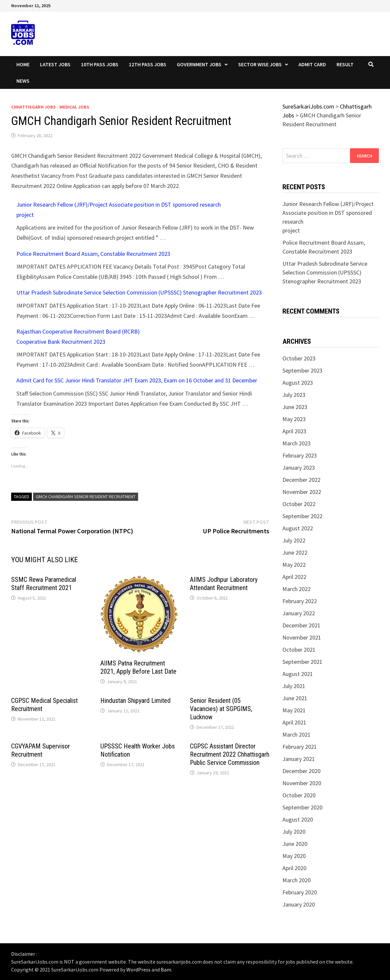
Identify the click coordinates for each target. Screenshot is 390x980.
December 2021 (301, 625)
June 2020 (295, 844)
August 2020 (298, 819)
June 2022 (295, 552)
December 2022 (301, 480)
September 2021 (302, 662)
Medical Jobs (74, 107)
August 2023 (298, 383)
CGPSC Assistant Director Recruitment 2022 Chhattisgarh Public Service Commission (230, 754)
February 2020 (300, 892)
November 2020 (302, 783)
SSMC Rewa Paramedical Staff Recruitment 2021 (44, 584)
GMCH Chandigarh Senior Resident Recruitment (86, 497)
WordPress (138, 970)
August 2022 (298, 528)
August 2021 (298, 674)
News (23, 81)
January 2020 (299, 904)
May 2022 (294, 565)
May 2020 (294, 856)
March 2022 (297, 589)
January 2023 (299, 468)
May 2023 (294, 419)
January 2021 (299, 759)
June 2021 (295, 698)
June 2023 (295, 407)
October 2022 (299, 504)
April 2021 (294, 722)
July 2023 (294, 395)
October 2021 (299, 650)
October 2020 (299, 795)
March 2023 (297, 443)
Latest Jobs (55, 64)
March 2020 (297, 880)
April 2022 (294, 577)
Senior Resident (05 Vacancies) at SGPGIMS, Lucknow (221, 709)
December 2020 (301, 771)
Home (23, 64)
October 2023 (299, 358)
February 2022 (300, 601)
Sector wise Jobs (260, 64)
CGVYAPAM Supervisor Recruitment (41, 750)
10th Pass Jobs (100, 64)
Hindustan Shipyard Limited (135, 701)
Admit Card (312, 64)
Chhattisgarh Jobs (33, 107)
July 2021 (294, 686)
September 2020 (302, 807)
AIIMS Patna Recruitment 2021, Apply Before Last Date (138, 667)
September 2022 (302, 516)
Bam (166, 970)
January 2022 (299, 613)
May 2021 (294, 710)
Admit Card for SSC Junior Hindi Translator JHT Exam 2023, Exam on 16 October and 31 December (137, 380)
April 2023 (294, 431)
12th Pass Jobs (148, 64)
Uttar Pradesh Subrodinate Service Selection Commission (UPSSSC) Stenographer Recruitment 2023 (139, 292)
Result (345, 64)
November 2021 (302, 637)
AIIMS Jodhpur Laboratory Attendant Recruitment (224, 584)
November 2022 (302, 492)
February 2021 (300, 747)
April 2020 (294, 868)
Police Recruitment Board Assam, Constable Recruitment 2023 (93, 254)
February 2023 (300, 455)
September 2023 (302, 370)
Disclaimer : (24, 954)
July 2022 (294, 540)
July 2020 (294, 832)
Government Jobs (199, 64)
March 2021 (297, 735)
